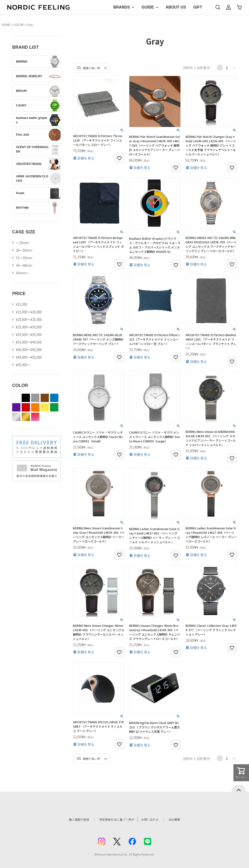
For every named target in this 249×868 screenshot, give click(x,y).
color (35, 417)
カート (239, 7)
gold (26, 417)
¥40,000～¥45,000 (29, 350)
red (26, 407)
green (54, 407)
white (16, 398)
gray (35, 398)
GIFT (198, 7)
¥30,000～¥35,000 (29, 334)
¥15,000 (21, 304)
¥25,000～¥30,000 (29, 327)
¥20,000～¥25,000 (29, 319)
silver (16, 417)
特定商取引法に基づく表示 (115, 820)
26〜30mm (24, 250)
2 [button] (227, 68)
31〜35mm (24, 258)
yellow (45, 407)
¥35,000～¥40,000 (29, 342)
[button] (234, 67)
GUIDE (148, 7)
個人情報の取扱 (72, 820)
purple (16, 407)
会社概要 (182, 820)
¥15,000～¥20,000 (29, 312)
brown (45, 398)
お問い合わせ (155, 820)
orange (35, 407)
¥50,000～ (23, 365)
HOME (6, 24)
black (26, 398)
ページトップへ (239, 788)
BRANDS (122, 7)
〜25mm (22, 243)
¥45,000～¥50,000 (29, 357)
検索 (218, 7)
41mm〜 (22, 273)
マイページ (229, 7)
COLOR (18, 24)
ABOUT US (176, 7)
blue (54, 398)
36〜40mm (24, 265)
